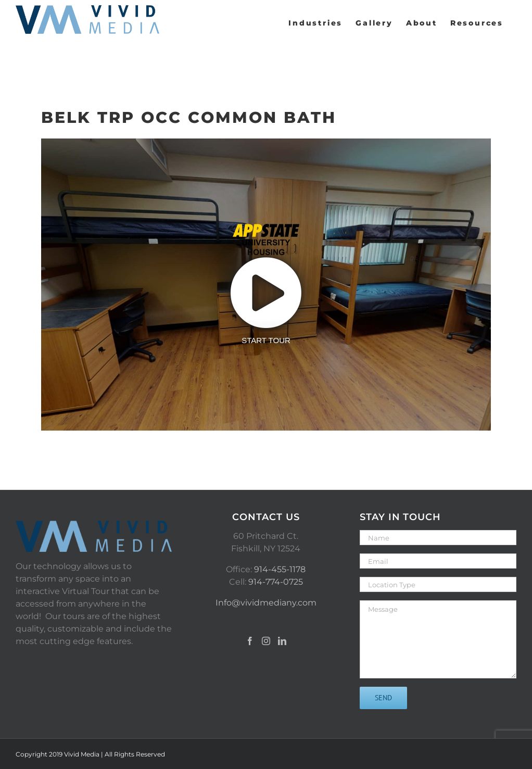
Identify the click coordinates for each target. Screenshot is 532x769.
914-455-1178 (280, 569)
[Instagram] (266, 641)
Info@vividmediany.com (266, 603)
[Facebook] (250, 641)
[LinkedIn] (282, 641)
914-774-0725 (276, 582)
